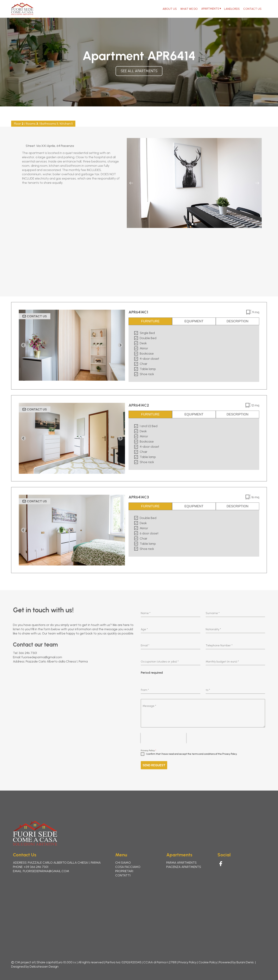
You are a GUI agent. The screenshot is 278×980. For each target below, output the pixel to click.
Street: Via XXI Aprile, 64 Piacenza (50, 146)
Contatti (123, 875)
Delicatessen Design (44, 967)
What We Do (189, 9)
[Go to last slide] (23, 345)
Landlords (232, 9)
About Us (170, 9)
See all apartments (139, 71)
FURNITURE (150, 321)
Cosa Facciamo (128, 867)
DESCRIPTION (237, 321)
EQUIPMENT (194, 321)
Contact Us (252, 9)
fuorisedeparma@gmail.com (42, 657)
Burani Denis (245, 962)
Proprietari (124, 871)
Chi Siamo (123, 863)
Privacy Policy (148, 750)
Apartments (210, 9)
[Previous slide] (131, 183)
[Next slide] (257, 183)
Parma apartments (181, 863)
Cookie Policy (208, 962)
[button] (192, 224)
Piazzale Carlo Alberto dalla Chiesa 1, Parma (57, 661)
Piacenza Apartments (184, 867)
